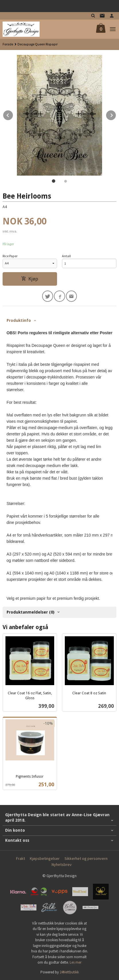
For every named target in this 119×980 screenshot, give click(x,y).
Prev (13, 114)
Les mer (76, 962)
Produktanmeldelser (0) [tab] (31, 612)
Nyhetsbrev (62, 864)
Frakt (21, 858)
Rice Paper (10, 256)
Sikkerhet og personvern (86, 858)
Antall (66, 256)
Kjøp (30, 279)
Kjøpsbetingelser (45, 858)
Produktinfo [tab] (19, 320)
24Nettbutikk (69, 972)
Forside (8, 44)
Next (116, 114)
